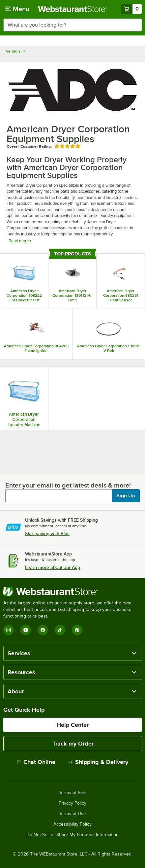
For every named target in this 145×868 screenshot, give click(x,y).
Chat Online (36, 762)
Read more (20, 241)
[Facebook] (43, 630)
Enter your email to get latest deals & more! (68, 485)
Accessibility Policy (72, 824)
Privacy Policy (72, 803)
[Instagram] (9, 630)
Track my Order (73, 744)
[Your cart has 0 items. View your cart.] (131, 9)
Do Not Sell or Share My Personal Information (72, 835)
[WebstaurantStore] (72, 591)
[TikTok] (60, 630)
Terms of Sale (73, 793)
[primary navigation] (17, 9)
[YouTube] (26, 630)
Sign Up (126, 496)
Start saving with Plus (47, 533)
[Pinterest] (77, 630)
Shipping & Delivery (98, 762)
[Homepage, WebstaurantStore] (72, 9)
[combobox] (72, 25)
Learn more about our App (53, 567)
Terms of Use (72, 814)
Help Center (73, 725)
